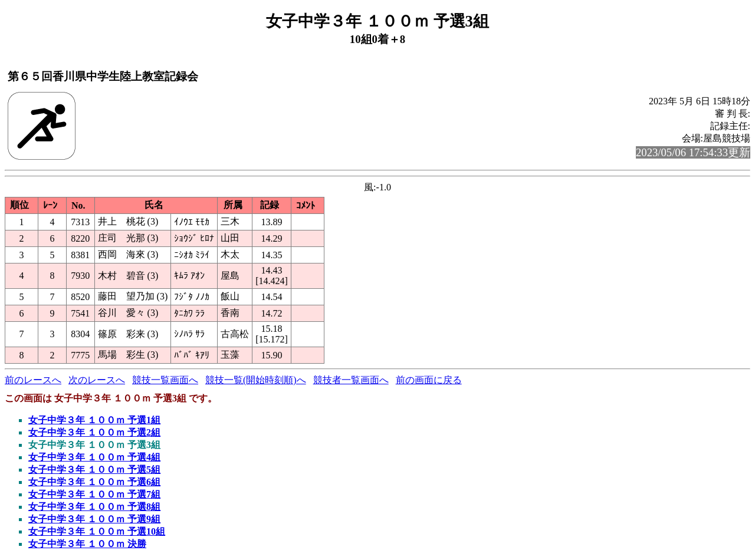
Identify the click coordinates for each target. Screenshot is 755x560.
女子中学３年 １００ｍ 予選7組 (94, 494)
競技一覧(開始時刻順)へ (256, 380)
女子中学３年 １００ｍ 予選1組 (94, 420)
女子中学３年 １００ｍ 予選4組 (94, 457)
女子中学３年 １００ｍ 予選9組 (94, 519)
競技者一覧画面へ (351, 380)
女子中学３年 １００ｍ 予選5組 (94, 470)
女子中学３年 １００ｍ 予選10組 (97, 531)
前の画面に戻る (429, 380)
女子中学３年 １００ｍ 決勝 (87, 544)
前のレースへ (33, 380)
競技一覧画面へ (165, 380)
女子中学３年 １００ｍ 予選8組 (94, 507)
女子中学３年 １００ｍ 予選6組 (94, 482)
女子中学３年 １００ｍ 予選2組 (94, 432)
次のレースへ (97, 380)
